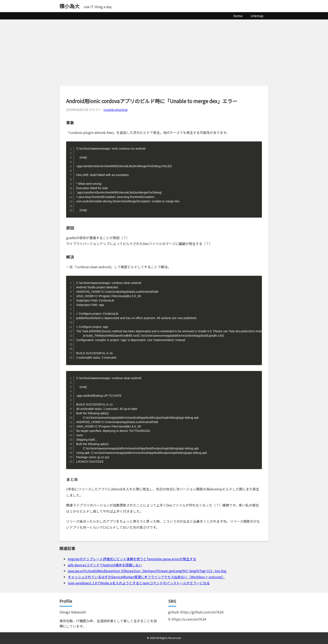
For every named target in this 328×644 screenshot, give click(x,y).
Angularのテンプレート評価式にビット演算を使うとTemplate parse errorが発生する (132, 559)
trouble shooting (116, 110)
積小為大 (69, 6)
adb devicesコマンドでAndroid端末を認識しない (105, 565)
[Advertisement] (164, 51)
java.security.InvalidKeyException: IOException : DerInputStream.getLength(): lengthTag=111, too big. (147, 571)
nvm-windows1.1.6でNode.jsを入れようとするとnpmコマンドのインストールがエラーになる (139, 583)
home (238, 16)
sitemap (257, 16)
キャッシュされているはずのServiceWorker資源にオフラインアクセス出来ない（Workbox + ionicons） (146, 577)
